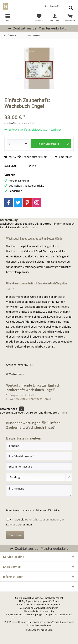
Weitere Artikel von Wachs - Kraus (29, 399)
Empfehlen (64, 157)
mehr (35, 227)
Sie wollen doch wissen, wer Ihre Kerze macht (39, 598)
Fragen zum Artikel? (33, 157)
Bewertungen (9, 409)
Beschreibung (9, 220)
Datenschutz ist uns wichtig (39, 611)
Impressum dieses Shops (59, 614)
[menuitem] (8, 18)
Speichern (15, 535)
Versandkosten (60, 622)
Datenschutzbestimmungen (42, 519)
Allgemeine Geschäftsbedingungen (25, 614)
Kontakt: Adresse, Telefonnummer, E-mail (39, 604)
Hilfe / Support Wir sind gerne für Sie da (39, 601)
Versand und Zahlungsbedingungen (39, 608)
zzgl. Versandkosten (27, 123)
